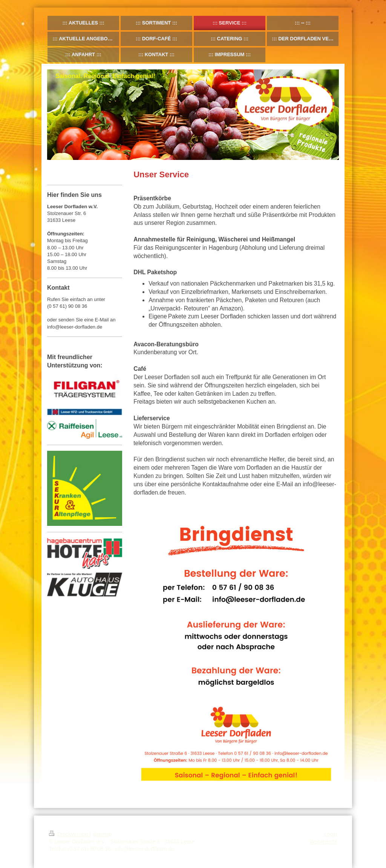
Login (331, 834)
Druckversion (69, 834)
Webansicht (323, 842)
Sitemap (102, 834)
